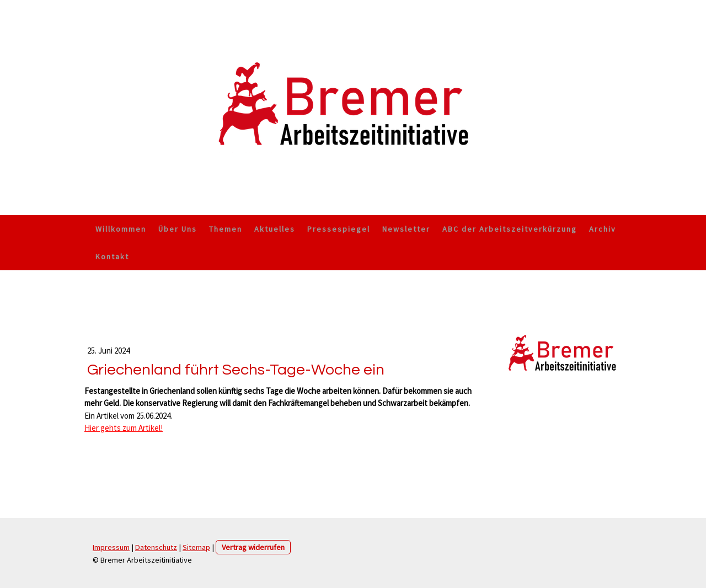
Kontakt (112, 256)
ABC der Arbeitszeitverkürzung (510, 229)
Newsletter (406, 229)
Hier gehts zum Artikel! (124, 428)
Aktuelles (275, 229)
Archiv (603, 229)
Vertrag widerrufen (253, 547)
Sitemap (196, 547)
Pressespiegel (339, 229)
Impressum (111, 547)
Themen (226, 229)
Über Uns (178, 229)
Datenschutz (156, 547)
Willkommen (121, 229)
